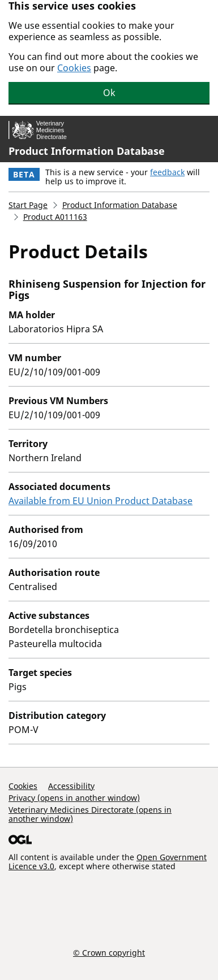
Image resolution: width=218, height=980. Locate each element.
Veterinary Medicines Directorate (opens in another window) (90, 814)
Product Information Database (87, 151)
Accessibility (71, 786)
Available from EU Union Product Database (101, 501)
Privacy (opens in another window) (74, 798)
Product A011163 (55, 217)
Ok (109, 93)
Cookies (74, 68)
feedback (167, 172)
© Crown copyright (109, 952)
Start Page (28, 205)
